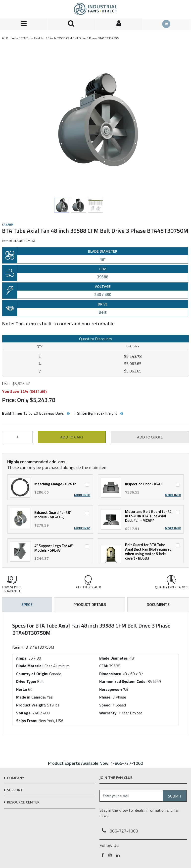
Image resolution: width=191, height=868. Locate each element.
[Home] (95, 9)
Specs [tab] (27, 604)
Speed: (105, 705)
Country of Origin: (32, 674)
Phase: (105, 697)
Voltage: (24, 713)
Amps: (22, 658)
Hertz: (22, 689)
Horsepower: (111, 689)
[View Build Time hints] (68, 414)
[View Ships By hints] (122, 414)
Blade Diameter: (114, 658)
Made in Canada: (31, 697)
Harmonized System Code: (123, 681)
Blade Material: (30, 666)
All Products (10, 38)
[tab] (95, 674)
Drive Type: (26, 681)
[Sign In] (119, 24)
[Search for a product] (71, 24)
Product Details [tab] (90, 604)
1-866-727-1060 (127, 763)
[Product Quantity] (17, 437)
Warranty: (108, 713)
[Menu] (24, 24)
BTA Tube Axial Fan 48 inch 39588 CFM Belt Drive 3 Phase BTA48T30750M (70, 38)
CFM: (104, 666)
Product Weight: (31, 705)
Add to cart (72, 437)
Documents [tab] (158, 604)
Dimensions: (110, 674)
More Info (82, 495)
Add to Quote (150, 437)
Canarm (8, 225)
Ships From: (27, 721)
